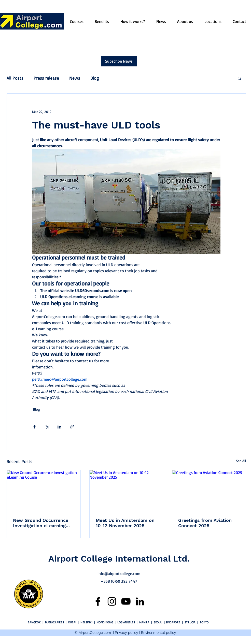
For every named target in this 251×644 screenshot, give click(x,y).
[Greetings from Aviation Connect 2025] (209, 491)
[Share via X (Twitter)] (47, 427)
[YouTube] (126, 601)
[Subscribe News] (119, 61)
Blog (95, 78)
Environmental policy (159, 633)
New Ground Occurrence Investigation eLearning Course (41, 523)
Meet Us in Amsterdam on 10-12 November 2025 (125, 523)
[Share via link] (72, 427)
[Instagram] (112, 601)
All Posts (15, 78)
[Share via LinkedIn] (59, 427)
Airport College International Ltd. (119, 559)
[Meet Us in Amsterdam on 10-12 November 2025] (126, 491)
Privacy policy (127, 633)
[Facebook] (98, 601)
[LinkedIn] (140, 601)
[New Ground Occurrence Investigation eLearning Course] (44, 491)
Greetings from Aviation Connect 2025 (205, 523)
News (75, 78)
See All (241, 461)
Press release (46, 78)
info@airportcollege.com (119, 574)
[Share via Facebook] (34, 427)
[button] (239, 78)
